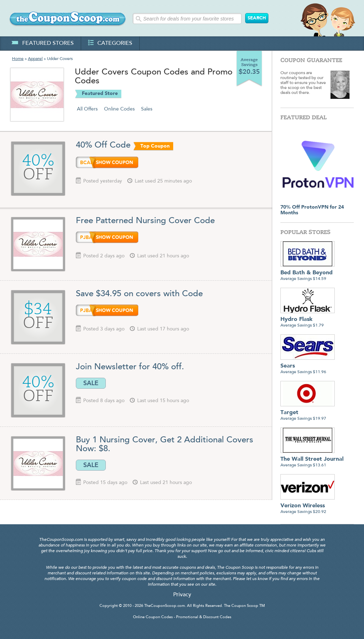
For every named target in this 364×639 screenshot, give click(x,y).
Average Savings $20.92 (308, 506)
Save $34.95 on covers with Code (139, 294)
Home (18, 59)
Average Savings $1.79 (308, 320)
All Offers (87, 109)
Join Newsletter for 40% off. (130, 367)
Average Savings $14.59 (308, 273)
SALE (91, 383)
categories (110, 43)
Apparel (35, 59)
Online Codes (119, 109)
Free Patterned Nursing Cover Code (145, 221)
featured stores (43, 43)
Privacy (182, 595)
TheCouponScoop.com (165, 606)
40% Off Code (103, 145)
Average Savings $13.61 (312, 459)
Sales (147, 109)
